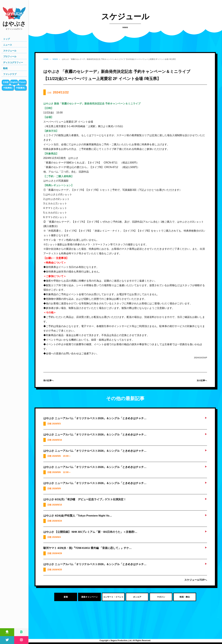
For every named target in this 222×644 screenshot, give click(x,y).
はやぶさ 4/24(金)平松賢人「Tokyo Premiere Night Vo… (78, 516)
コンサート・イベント (113, 597)
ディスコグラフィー (13, 62)
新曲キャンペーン (90, 597)
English (14, 82)
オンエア (137, 597)
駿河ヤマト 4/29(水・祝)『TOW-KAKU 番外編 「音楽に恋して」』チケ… (88, 548)
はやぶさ (14, 25)
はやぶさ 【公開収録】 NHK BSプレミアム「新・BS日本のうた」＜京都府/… (90, 532)
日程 (58, 92)
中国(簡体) (8, 88)
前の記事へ (48, 380)
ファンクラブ (10, 74)
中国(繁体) (20, 88)
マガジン (161, 597)
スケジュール (10, 51)
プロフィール (10, 56)
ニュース (8, 45)
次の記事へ (202, 380)
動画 (5, 68)
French (23, 82)
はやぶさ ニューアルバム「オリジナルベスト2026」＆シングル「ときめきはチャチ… (95, 418)
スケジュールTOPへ (196, 580)
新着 (66, 597)
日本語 (6, 82)
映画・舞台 (185, 597)
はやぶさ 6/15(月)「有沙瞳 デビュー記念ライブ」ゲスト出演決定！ (85, 499)
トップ (6, 39)
